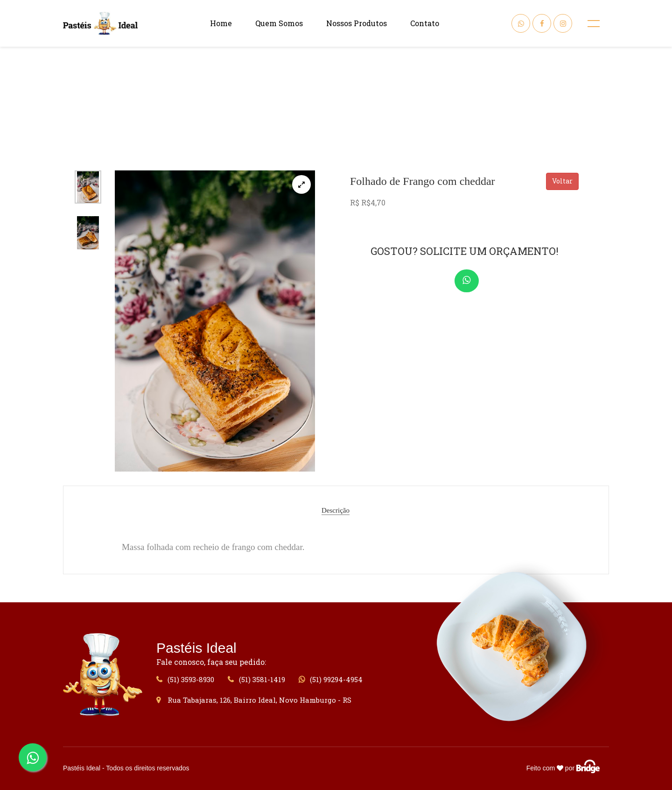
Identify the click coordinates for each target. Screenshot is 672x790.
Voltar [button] (562, 181)
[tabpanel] (215, 321)
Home (221, 23)
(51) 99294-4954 (331, 679)
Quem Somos (279, 23)
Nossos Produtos (357, 23)
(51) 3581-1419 (256, 679)
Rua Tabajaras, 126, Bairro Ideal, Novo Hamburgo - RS (254, 700)
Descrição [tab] (336, 510)
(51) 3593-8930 (185, 679)
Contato (425, 23)
